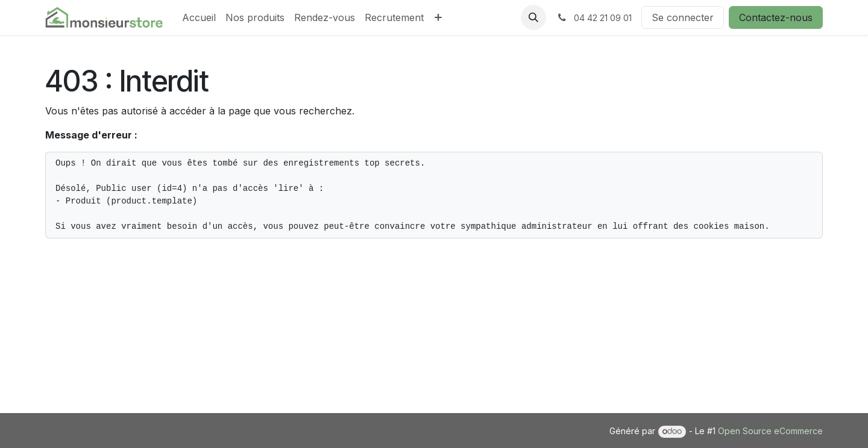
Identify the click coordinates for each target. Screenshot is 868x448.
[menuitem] (199, 17)
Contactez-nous (776, 17)
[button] (533, 17)
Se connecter (683, 17)
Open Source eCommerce (770, 431)
